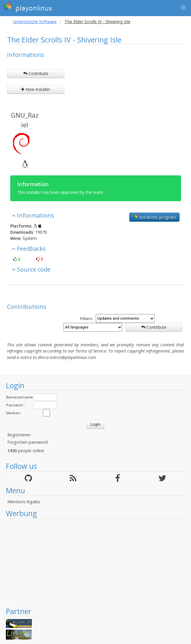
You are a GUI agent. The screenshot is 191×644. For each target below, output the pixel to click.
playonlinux (28, 7)
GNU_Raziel (25, 120)
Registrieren (19, 435)
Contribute (36, 73)
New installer (36, 89)
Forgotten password (27, 442)
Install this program (154, 217)
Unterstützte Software (35, 22)
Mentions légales (24, 502)
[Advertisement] (95, 562)
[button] (183, 8)
